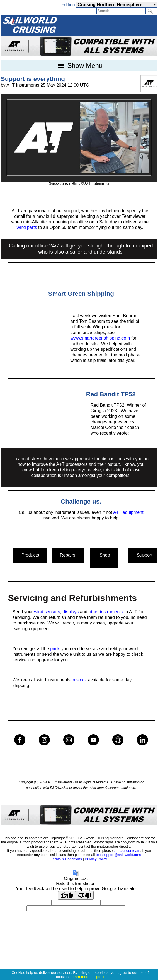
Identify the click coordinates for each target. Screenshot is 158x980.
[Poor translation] (85, 895)
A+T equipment (128, 512)
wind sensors (47, 612)
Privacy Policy (96, 859)
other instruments (106, 612)
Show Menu (79, 65)
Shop (104, 558)
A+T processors (72, 464)
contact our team (127, 851)
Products (30, 555)
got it (100, 977)
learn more (81, 977)
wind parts (27, 227)
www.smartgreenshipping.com (100, 338)
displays (71, 612)
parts (55, 649)
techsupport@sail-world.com (118, 855)
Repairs (68, 555)
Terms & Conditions (66, 859)
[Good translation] (67, 895)
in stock (80, 680)
